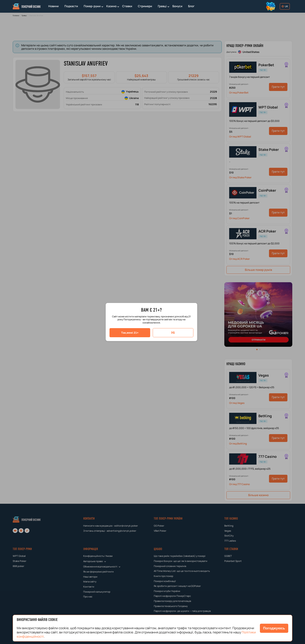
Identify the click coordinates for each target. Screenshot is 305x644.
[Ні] (173, 333)
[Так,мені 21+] (130, 333)
